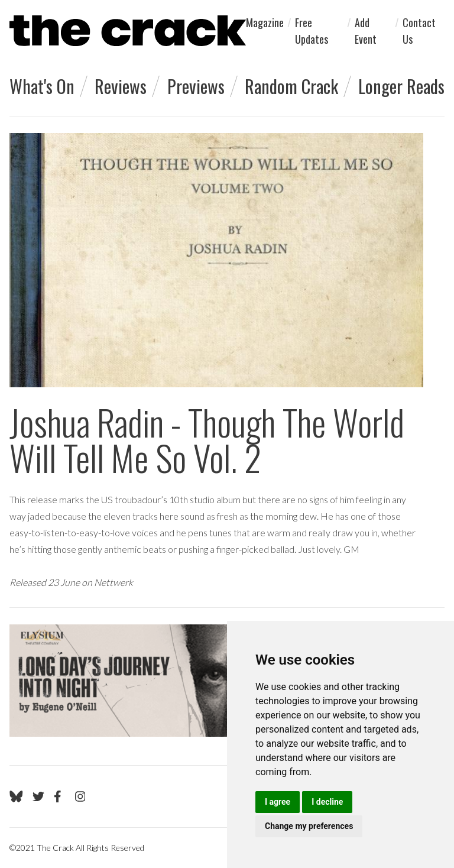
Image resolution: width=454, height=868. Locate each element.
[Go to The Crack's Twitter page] (38, 796)
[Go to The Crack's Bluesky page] (16, 796)
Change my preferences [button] (309, 826)
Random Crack (291, 86)
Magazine (265, 22)
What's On (42, 86)
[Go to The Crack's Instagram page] (80, 796)
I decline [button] (327, 802)
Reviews (121, 86)
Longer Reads (401, 86)
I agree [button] (278, 802)
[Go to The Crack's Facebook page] (60, 796)
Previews (196, 86)
